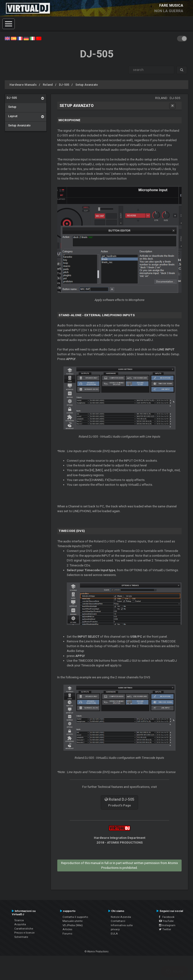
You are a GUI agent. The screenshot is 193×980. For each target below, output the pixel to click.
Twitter (165, 929)
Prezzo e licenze (24, 933)
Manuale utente (72, 921)
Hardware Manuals (23, 85)
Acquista (20, 924)
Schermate (21, 937)
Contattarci (118, 921)
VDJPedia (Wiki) (73, 925)
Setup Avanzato (87, 85)
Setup (12, 107)
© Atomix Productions (97, 952)
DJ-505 (64, 85)
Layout (12, 116)
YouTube (166, 921)
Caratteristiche (24, 929)
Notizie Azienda (121, 917)
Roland (48, 85)
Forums (67, 934)
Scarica (19, 920)
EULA (114, 934)
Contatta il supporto (75, 917)
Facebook (167, 917)
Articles (67, 929)
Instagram (167, 925)
